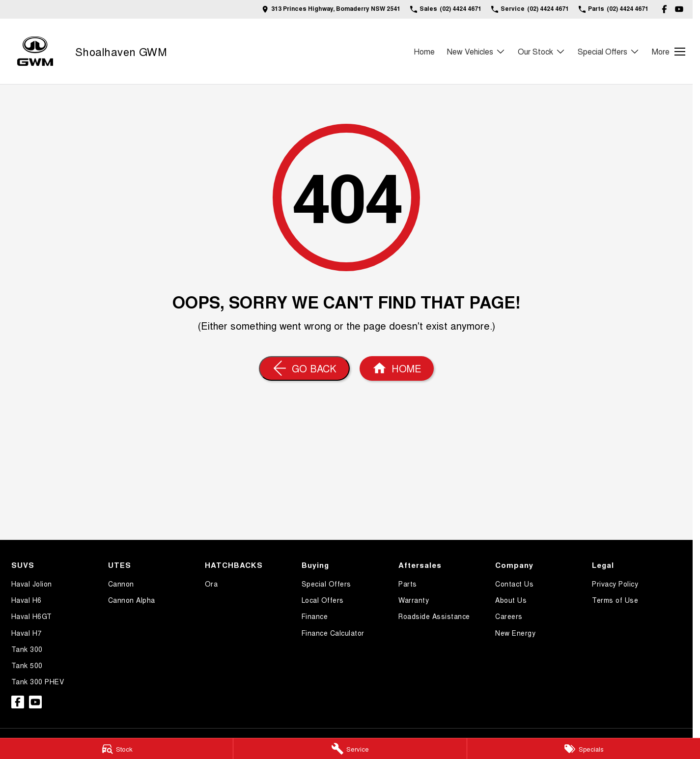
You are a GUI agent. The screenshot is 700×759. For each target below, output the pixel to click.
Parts (408, 584)
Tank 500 (27, 665)
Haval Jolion (32, 584)
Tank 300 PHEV (38, 681)
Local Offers (323, 600)
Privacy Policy (615, 584)
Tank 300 (27, 649)
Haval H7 (27, 633)
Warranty (414, 600)
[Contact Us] (331, 9)
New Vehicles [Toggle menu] (476, 51)
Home (424, 51)
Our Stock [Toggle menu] (542, 51)
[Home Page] (397, 368)
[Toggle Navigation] (669, 52)
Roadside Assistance (434, 616)
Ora (211, 584)
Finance (315, 616)
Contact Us (514, 584)
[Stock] (116, 749)
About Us (511, 600)
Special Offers (326, 584)
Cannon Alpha (132, 600)
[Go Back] (304, 368)
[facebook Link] (664, 9)
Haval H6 (27, 600)
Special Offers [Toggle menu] (609, 51)
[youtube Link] (679, 9)
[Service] (350, 749)
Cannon (121, 584)
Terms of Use (615, 600)
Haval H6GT (32, 616)
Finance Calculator (333, 633)
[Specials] (584, 749)
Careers (509, 616)
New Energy (515, 633)
